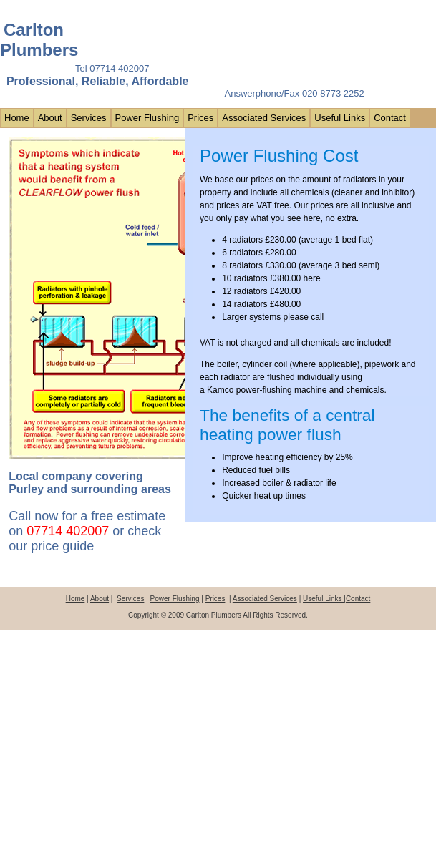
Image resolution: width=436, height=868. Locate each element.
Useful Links (340, 118)
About (50, 118)
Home (17, 118)
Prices (200, 118)
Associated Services (264, 118)
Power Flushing (147, 118)
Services (89, 118)
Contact (390, 118)
